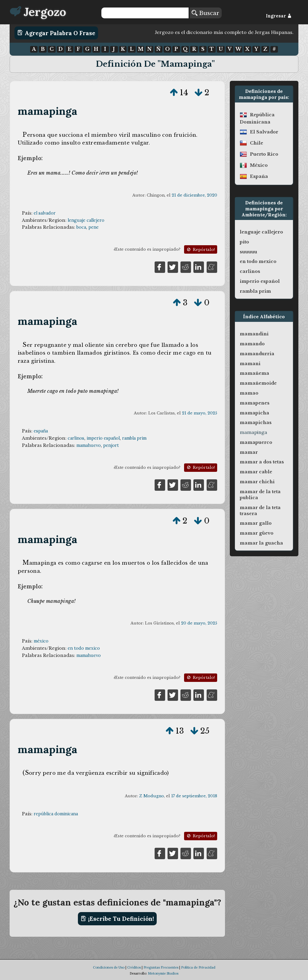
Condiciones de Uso (109, 967)
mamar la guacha (261, 543)
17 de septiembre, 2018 (194, 796)
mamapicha (254, 413)
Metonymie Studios (163, 973)
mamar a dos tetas (262, 462)
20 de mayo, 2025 (199, 623)
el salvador (45, 213)
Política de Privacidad (198, 967)
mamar (249, 452)
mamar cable (256, 472)
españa (41, 431)
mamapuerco (256, 442)
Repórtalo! (200, 250)
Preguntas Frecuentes (161, 967)
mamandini (254, 334)
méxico (41, 641)
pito (244, 242)
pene (94, 227)
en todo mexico (84, 648)
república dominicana (56, 814)
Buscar (205, 13)
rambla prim (134, 438)
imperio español (103, 438)
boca (81, 227)
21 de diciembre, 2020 (194, 195)
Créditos (134, 967)
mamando (252, 344)
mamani (250, 364)
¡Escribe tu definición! (117, 919)
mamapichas (256, 423)
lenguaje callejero (86, 220)
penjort (111, 445)
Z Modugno (152, 796)
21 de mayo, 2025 (200, 413)
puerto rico (264, 154)
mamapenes (255, 403)
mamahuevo (89, 445)
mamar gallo (256, 523)
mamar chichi (257, 482)
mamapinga (48, 111)
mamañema (254, 373)
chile (257, 143)
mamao (249, 393)
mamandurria (257, 354)
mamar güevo (257, 533)
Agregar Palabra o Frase (56, 33)
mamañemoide (258, 383)
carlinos (76, 438)
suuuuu (248, 252)
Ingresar (279, 16)
